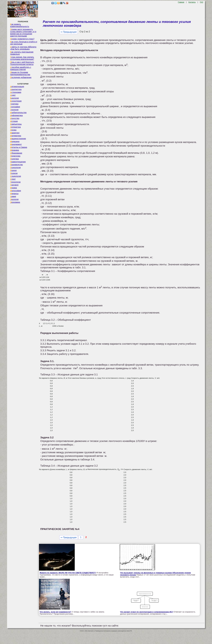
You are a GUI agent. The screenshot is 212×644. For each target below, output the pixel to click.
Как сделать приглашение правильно (22, 53)
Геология (14, 110)
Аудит (13, 95)
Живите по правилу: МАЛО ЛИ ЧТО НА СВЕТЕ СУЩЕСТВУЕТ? (68, 573)
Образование (16, 153)
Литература (15, 127)
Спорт (13, 179)
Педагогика (15, 156)
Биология (15, 98)
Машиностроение (18, 139)
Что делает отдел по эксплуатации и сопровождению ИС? (147, 612)
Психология (15, 168)
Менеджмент (16, 144)
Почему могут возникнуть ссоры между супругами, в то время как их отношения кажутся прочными (23, 33)
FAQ (202, 2)
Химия (13, 196)
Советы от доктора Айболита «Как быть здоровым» (23, 48)
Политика (15, 159)
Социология (16, 176)
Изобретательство (18, 113)
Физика (14, 188)
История (14, 121)
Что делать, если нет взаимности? (55, 612)
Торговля (14, 185)
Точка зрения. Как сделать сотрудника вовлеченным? (22, 58)
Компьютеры (16, 124)
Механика (15, 150)
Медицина (15, 141)
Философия (16, 191)
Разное (13, 170)
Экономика (15, 202)
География (15, 107)
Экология (14, 199)
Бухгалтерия (16, 101)
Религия (14, 173)
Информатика (16, 115)
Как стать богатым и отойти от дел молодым (24, 43)
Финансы (14, 194)
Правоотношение (18, 162)
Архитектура (16, 89)
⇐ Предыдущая (69, 32)
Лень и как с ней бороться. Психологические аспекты (22, 63)
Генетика (14, 104)
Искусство (15, 118)
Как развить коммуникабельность (20, 25)
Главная (181, 2)
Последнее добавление (21, 77)
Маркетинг (15, 133)
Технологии (15, 182)
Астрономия (16, 92)
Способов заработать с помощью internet (21, 68)
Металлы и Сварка (19, 147)
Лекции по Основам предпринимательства (20, 73)
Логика (13, 130)
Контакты (192, 2)
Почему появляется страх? (22, 39)
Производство (17, 165)
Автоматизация (17, 87)
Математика (16, 136)
